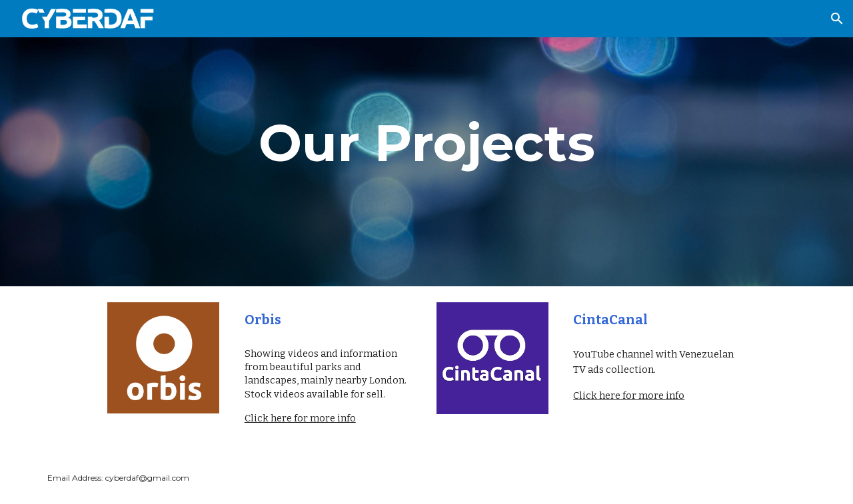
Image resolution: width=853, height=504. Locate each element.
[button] (837, 19)
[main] (426, 143)
